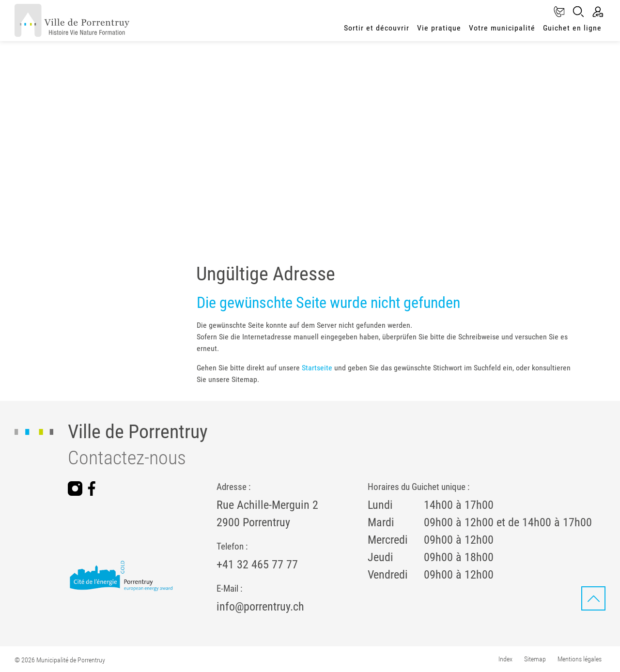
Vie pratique (439, 28)
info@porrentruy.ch (260, 607)
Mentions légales (580, 659)
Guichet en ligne (572, 28)
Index (505, 659)
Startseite (317, 368)
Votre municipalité (502, 28)
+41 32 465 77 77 (257, 565)
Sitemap (535, 659)
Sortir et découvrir (377, 28)
